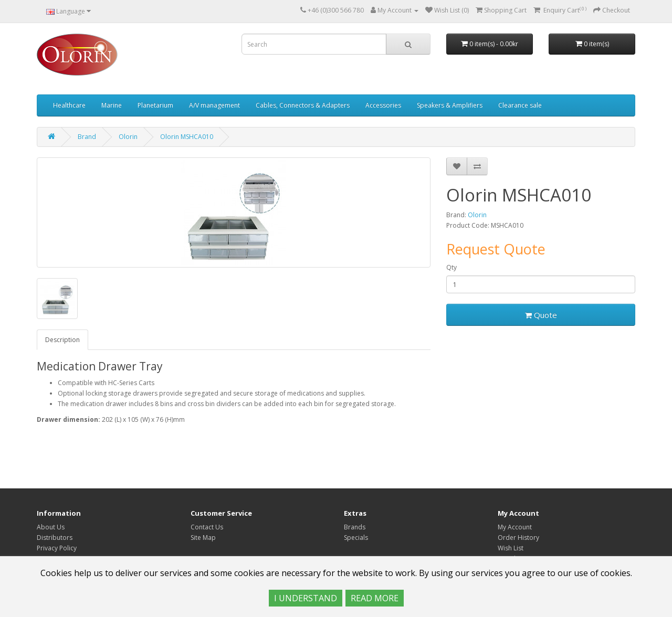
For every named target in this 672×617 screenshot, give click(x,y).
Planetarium (155, 105)
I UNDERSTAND (306, 598)
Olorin (128, 137)
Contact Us (207, 527)
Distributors (55, 538)
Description (62, 340)
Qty (451, 267)
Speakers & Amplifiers (450, 105)
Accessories (383, 105)
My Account (515, 527)
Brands (355, 527)
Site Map (203, 538)
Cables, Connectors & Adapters (303, 105)
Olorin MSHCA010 (187, 137)
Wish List (511, 548)
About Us (51, 527)
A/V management (214, 105)
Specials (356, 538)
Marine (112, 105)
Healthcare (69, 105)
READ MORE (375, 598)
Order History (518, 538)
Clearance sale (520, 105)
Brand (87, 137)
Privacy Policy (57, 548)
